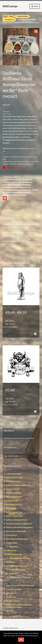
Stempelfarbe (16, 185)
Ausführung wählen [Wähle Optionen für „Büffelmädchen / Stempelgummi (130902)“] (35, 412)
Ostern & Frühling (12, 501)
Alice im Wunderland (13, 481)
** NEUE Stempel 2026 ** (14, 474)
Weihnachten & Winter (14, 493)
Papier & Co (13, 573)
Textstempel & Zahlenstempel (16, 531)
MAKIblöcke (10, 562)
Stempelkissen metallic (10, 187)
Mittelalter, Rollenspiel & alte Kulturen (19, 524)
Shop (11, 16)
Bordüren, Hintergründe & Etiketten (18, 485)
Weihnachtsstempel (18, 195)
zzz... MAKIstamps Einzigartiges (17, 566)
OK (21, 640)
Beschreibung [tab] (8, 210)
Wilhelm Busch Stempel (14, 497)
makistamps (7, 185)
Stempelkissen (9, 20)
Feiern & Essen (11, 508)
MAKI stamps (10, 6)
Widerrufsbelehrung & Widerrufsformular (20, 585)
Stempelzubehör (25, 190)
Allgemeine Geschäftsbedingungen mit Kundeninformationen (19, 606)
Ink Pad (14, 182)
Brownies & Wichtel (13, 489)
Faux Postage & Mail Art (14, 504)
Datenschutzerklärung (14, 589)
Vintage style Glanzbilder (17, 570)
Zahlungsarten (11, 593)
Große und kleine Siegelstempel (19, 558)
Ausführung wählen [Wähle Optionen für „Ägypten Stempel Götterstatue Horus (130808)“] (35, 334)
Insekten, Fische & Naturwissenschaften (19, 527)
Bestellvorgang (11, 597)
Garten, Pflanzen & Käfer (15, 516)
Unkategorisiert (11, 550)
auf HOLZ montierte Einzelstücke (20, 577)
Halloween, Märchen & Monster (17, 520)
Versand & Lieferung (13, 601)
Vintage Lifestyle (12, 535)
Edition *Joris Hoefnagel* (15, 477)
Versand (8, 114)
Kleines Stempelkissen (25, 182)
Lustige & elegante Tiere (14, 512)
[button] (36, 31)
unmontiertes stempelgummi (12, 192)
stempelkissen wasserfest (11, 190)
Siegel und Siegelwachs (14, 554)
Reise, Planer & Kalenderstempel (17, 539)
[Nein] (39, 637)
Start (5, 16)
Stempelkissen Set (25, 187)
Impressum (10, 611)
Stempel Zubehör (23, 16)
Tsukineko (35, 190)
